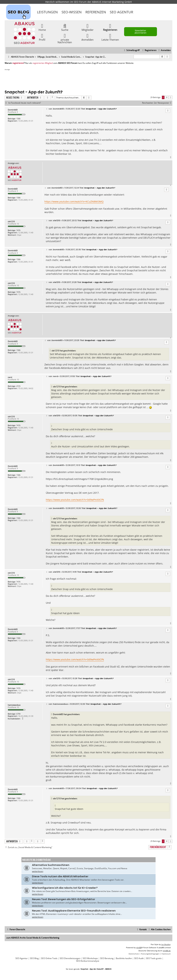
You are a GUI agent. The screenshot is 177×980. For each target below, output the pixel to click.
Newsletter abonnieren (140, 32)
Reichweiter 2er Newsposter (157, 103)
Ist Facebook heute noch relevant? (25, 103)
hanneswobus (14, 705)
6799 (18, 714)
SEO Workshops (90, 958)
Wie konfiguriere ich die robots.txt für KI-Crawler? (65, 888)
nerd (10, 377)
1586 (18, 119)
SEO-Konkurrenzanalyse (88, 961)
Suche (65, 27)
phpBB (139, 947)
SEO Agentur (121, 12)
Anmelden (87, 37)
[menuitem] (164, 50)
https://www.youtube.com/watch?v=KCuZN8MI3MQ (74, 202)
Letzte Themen (110, 37)
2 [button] (167, 97)
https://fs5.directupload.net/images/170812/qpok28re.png (79, 479)
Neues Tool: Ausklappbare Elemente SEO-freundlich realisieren (74, 911)
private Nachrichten (65, 38)
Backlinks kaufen (124, 958)
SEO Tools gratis (154, 958)
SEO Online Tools (49, 958)
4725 (18, 386)
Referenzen (96, 12)
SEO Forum (80, 2)
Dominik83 (13, 110)
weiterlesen (38, 871)
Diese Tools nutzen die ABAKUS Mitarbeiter (60, 876)
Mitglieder (88, 27)
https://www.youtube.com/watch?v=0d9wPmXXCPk (75, 500)
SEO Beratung (107, 958)
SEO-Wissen (72, 12)
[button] (171, 97)
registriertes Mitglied (43, 63)
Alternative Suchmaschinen (51, 865)
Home (42, 27)
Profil (42, 37)
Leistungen (47, 12)
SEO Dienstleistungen (70, 958)
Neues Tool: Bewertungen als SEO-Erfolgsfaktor (64, 899)
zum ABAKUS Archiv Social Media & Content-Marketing (33, 938)
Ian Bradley (166, 944)
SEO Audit (139, 958)
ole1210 (11, 221)
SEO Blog (34, 958)
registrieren (18, 63)
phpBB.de (167, 951)
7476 (18, 230)
